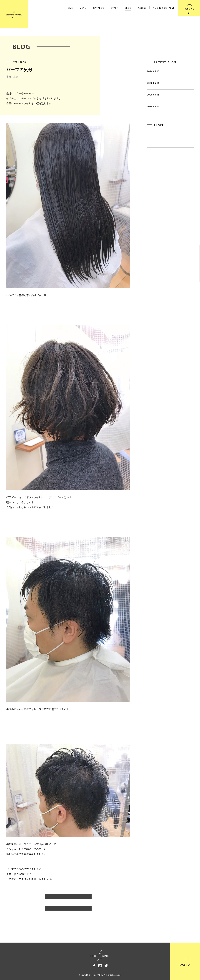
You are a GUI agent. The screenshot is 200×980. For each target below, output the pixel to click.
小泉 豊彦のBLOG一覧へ (68, 898)
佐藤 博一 (153, 168)
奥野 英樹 (153, 199)
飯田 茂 (152, 157)
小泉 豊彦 (153, 188)
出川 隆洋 (153, 178)
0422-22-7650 (164, 8)
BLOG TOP (68, 910)
